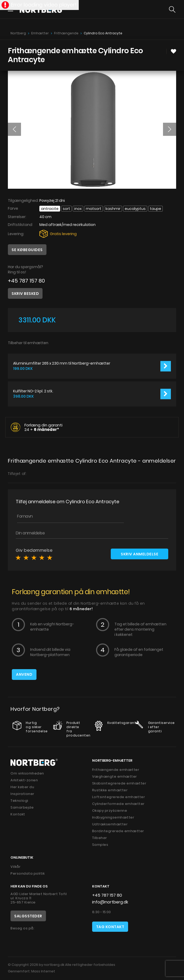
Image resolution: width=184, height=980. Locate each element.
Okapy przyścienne (110, 811)
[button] (14, 129)
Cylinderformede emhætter (118, 804)
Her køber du (22, 787)
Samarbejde (22, 807)
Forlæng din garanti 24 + (43, 427)
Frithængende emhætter (116, 770)
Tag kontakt (110, 927)
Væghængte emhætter (115, 776)
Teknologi (19, 801)
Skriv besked (25, 294)
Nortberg (18, 33)
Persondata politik (28, 873)
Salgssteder (28, 916)
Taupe (156, 209)
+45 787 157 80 (26, 281)
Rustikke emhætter (110, 790)
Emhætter (40, 33)
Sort (66, 209)
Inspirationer (22, 794)
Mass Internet (43, 971)
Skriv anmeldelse (140, 554)
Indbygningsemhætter (113, 817)
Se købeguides (27, 250)
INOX (78, 209)
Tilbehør (100, 838)
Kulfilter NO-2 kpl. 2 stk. (33, 391)
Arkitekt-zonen (24, 780)
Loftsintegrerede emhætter (119, 797)
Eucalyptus (135, 209)
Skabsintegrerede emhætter (119, 783)
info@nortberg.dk (110, 902)
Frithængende (66, 33)
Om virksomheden (27, 773)
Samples (100, 845)
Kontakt (18, 814)
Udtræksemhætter (110, 824)
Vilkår (15, 867)
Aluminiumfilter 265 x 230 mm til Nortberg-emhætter (62, 363)
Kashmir (113, 209)
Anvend (24, 674)
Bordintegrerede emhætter (118, 831)
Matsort (94, 209)
